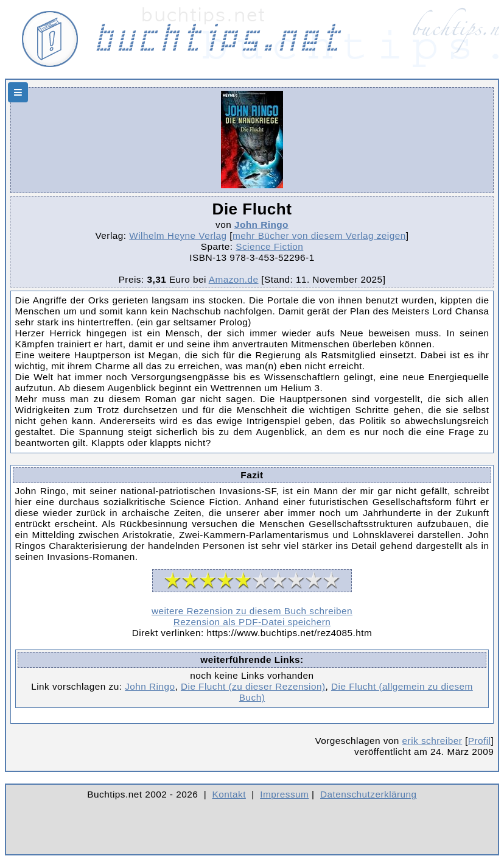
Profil (480, 741)
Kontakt (229, 794)
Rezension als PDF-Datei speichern (252, 622)
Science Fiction (269, 246)
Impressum (284, 794)
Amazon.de (234, 279)
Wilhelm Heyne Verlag (178, 235)
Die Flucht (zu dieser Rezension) (253, 686)
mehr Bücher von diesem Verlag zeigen (319, 235)
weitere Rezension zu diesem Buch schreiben (252, 611)
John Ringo (261, 225)
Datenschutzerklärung (369, 794)
